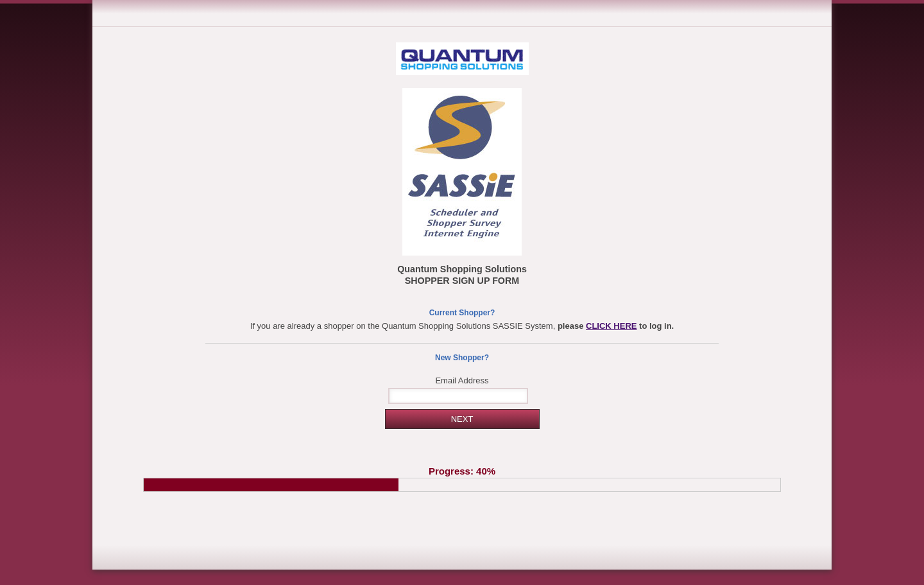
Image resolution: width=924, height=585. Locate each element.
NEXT (462, 419)
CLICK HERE (611, 326)
